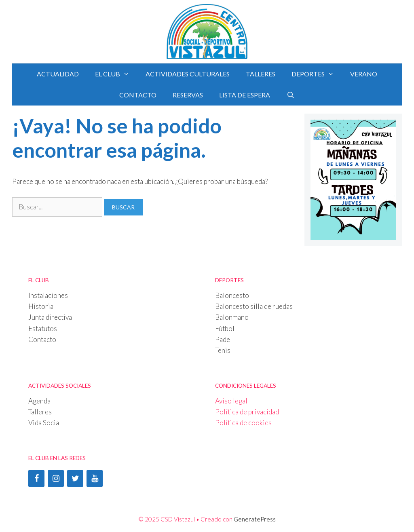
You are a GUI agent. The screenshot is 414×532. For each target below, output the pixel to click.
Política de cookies (243, 423)
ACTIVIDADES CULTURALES (188, 74)
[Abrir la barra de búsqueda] (290, 95)
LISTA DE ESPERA (245, 95)
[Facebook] (36, 478)
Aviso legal (231, 401)
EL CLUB (116, 74)
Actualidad (58, 74)
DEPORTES (317, 74)
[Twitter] (75, 478)
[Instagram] (56, 478)
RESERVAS (188, 95)
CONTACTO (138, 95)
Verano (364, 74)
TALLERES (261, 74)
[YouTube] (95, 478)
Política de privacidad (247, 412)
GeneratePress (255, 519)
